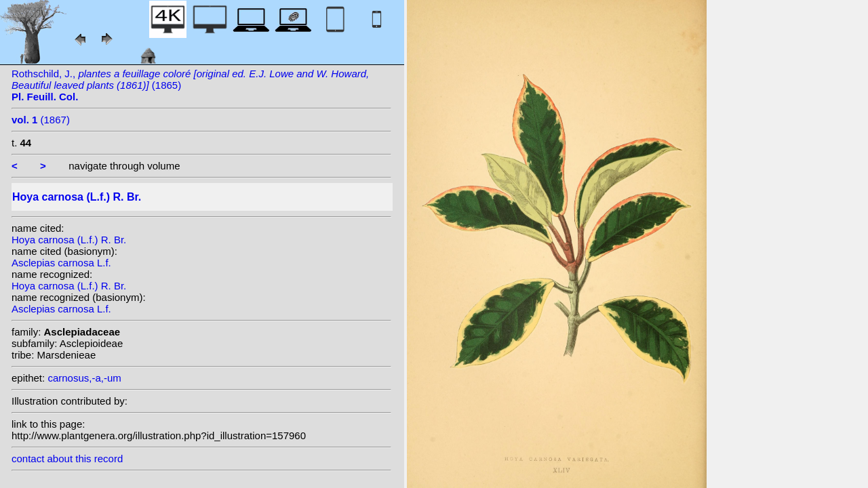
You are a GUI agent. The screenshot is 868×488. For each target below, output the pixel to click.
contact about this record (67, 459)
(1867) (41, 120)
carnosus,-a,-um (84, 378)
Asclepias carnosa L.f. (61, 263)
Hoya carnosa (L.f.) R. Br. (69, 240)
